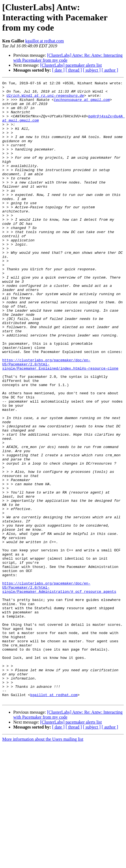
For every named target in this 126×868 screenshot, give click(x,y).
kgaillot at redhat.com (45, 41)
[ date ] (58, 70)
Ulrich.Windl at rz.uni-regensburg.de (45, 99)
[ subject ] (92, 70)
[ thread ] (74, 70)
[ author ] (110, 70)
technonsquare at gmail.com (82, 104)
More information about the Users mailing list (43, 863)
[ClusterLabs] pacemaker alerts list (71, 65)
